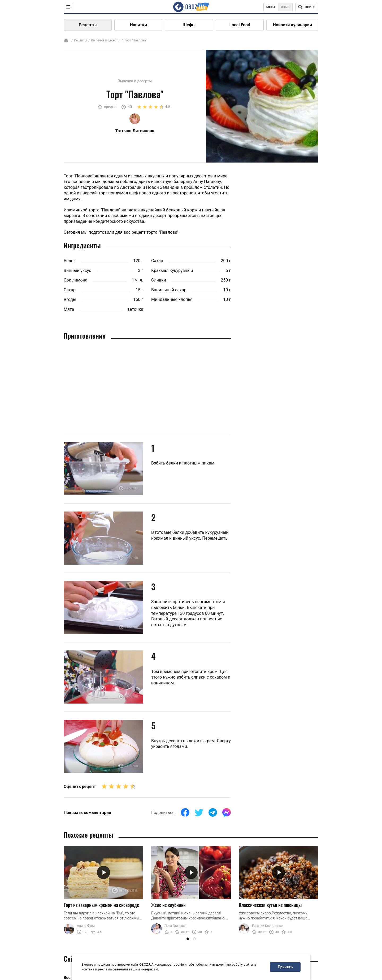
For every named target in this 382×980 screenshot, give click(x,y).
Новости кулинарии (292, 25)
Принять (285, 967)
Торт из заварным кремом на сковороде (101, 905)
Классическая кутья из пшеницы (270, 905)
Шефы (189, 25)
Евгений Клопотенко (267, 926)
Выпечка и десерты (106, 40)
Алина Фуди (86, 926)
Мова (271, 7)
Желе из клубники (168, 905)
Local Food (240, 25)
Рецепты (88, 25)
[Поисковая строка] (307, 7)
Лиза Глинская (175, 926)
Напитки (138, 25)
